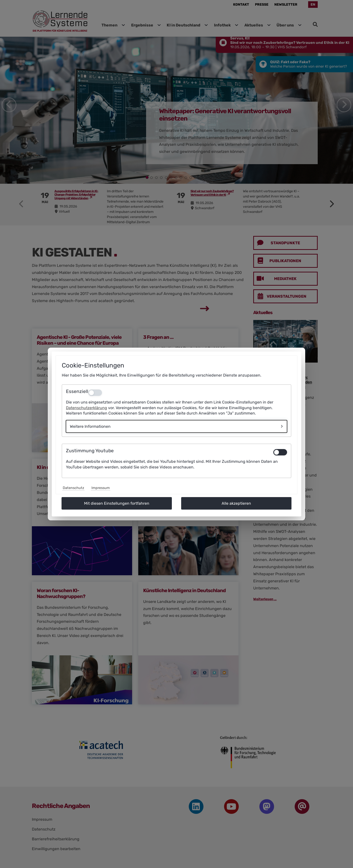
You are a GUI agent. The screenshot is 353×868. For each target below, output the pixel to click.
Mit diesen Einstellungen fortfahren (117, 503)
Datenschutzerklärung (87, 408)
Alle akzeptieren (236, 503)
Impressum (101, 488)
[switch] (280, 452)
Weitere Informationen (90, 426)
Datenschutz (73, 488)
